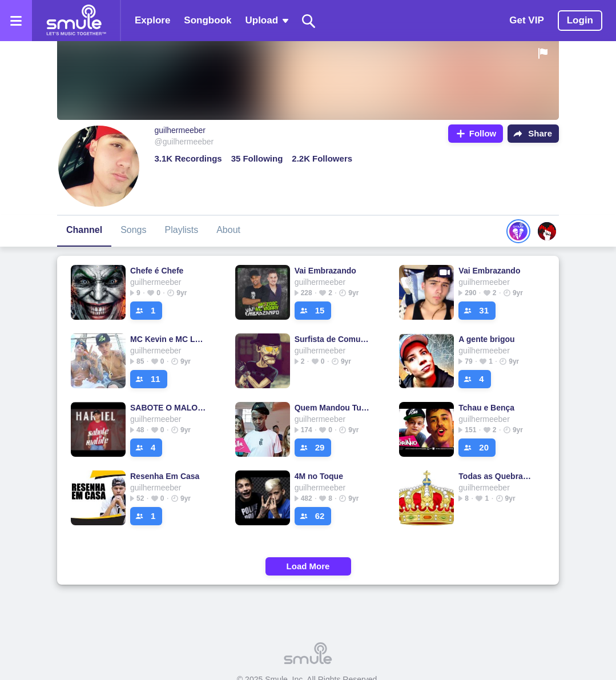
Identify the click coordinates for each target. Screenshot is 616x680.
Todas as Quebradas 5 (497, 476)
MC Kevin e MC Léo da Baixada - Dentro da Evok (169, 339)
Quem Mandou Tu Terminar (333, 408)
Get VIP (526, 20)
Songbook (208, 20)
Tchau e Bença (486, 408)
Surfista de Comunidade (333, 339)
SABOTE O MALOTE (169, 408)
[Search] (309, 21)
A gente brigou (486, 339)
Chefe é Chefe (157, 271)
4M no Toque (319, 476)
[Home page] (76, 21)
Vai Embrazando (325, 271)
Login (580, 20)
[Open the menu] (16, 21)
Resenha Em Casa (165, 476)
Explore (152, 20)
